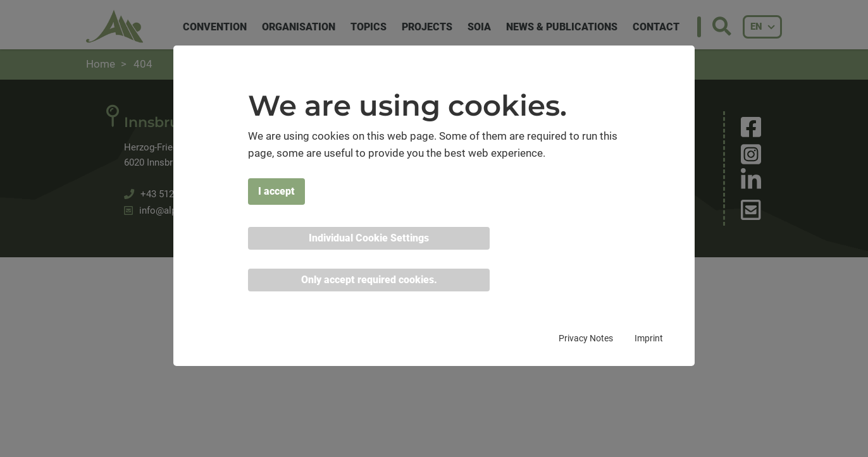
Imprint (649, 338)
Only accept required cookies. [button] (369, 280)
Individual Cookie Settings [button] (369, 238)
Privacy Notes (586, 338)
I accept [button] (276, 191)
